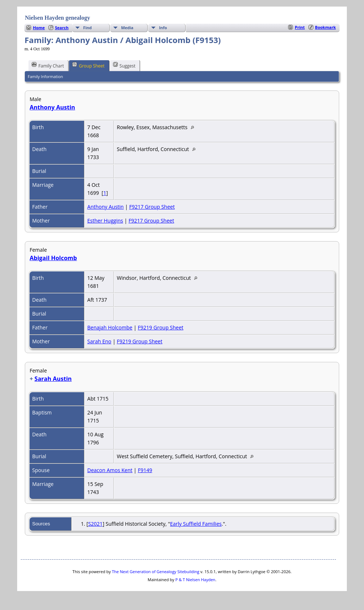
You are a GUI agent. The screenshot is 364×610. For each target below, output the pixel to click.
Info (163, 28)
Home (39, 28)
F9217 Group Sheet (152, 207)
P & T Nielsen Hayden (195, 580)
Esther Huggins (105, 221)
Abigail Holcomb (53, 258)
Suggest (124, 65)
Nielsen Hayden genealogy (57, 18)
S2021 (96, 524)
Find (88, 28)
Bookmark (326, 27)
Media (127, 28)
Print (300, 27)
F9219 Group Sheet (161, 327)
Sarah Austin (53, 379)
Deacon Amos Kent (110, 470)
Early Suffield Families (196, 524)
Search (62, 28)
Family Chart (48, 65)
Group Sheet (88, 65)
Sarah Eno (99, 341)
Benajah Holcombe (110, 327)
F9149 (145, 470)
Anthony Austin (52, 107)
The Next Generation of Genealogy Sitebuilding (156, 572)
